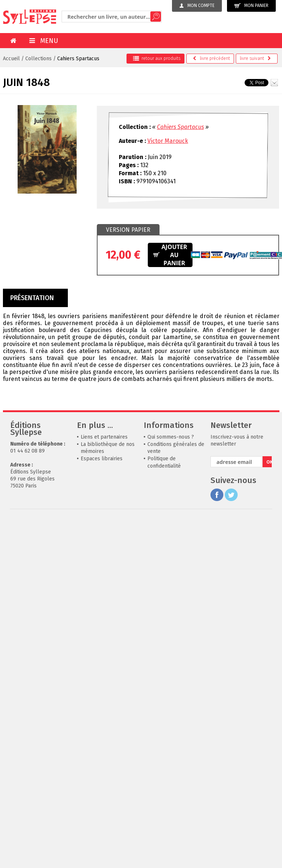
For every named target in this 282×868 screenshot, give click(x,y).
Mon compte (197, 6)
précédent (211, 58)
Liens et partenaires (104, 437)
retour (157, 58)
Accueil (11, 59)
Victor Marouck (168, 141)
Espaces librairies (102, 459)
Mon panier (251, 6)
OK (269, 462)
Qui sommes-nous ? (171, 437)
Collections (39, 59)
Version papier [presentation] (128, 230)
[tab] (128, 230)
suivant (255, 58)
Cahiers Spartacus (78, 59)
